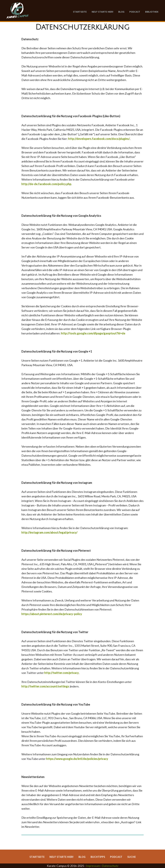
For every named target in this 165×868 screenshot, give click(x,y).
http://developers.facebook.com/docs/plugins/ (99, 139)
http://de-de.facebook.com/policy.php (46, 184)
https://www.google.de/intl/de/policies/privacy (77, 759)
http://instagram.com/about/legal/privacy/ (49, 532)
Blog (121, 12)
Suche (131, 857)
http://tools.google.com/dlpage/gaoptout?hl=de (93, 333)
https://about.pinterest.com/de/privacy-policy (52, 614)
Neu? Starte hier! (102, 12)
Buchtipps (98, 857)
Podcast (135, 12)
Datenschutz (110, 866)
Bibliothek (152, 12)
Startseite (80, 12)
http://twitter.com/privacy (62, 673)
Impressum (93, 866)
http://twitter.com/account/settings (45, 686)
